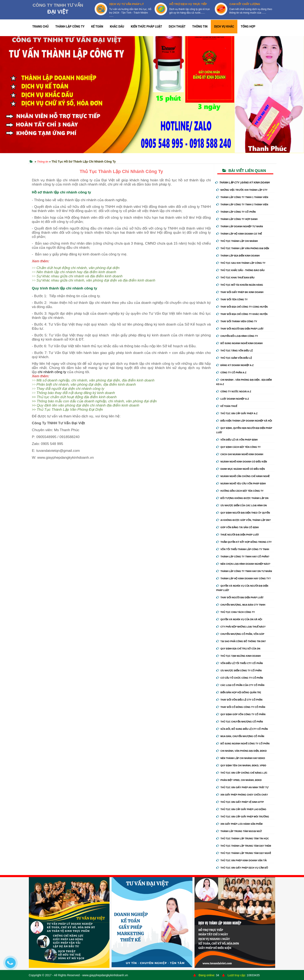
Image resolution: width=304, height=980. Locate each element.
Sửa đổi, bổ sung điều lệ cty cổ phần (242, 729)
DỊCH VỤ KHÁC (224, 27)
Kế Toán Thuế (227, 406)
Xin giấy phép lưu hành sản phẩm (239, 824)
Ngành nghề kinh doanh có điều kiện (242, 462)
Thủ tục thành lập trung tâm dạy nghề (244, 853)
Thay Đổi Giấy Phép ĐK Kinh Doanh (240, 292)
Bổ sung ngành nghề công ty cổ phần (243, 744)
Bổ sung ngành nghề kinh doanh (239, 343)
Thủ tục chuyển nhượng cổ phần (240, 722)
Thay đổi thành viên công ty (237, 321)
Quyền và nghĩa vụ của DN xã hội (239, 619)
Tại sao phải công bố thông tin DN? (241, 641)
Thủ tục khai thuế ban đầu (235, 278)
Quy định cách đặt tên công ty (238, 447)
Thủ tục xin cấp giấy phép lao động (241, 809)
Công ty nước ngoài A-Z (234, 391)
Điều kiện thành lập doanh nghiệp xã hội (244, 421)
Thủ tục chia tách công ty (236, 612)
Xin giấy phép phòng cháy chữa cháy (242, 795)
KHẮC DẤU (117, 27)
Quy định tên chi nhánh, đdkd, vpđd (241, 765)
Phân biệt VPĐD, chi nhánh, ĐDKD (239, 780)
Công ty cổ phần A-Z (231, 373)
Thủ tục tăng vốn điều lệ (234, 351)
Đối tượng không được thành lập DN (242, 498)
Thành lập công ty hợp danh (237, 219)
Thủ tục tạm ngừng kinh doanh (238, 656)
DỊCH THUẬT (177, 27)
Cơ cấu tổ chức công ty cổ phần (240, 678)
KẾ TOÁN (97, 27)
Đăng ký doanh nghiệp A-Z (235, 365)
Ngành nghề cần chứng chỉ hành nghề (243, 476)
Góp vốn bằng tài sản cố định (237, 527)
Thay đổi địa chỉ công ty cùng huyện (242, 307)
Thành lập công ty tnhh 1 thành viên (242, 197)
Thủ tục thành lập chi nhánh (237, 241)
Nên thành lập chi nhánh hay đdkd (241, 758)
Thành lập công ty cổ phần (236, 212)
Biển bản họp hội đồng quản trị (239, 692)
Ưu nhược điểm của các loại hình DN (242, 505)
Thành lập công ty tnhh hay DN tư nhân (244, 571)
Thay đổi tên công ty (232, 299)
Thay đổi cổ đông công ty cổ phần (241, 707)
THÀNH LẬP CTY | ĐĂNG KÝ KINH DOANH (242, 183)
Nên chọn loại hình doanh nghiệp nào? (243, 564)
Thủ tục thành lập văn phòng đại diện (243, 248)
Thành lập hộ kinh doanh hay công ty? (244, 578)
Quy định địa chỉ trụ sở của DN (238, 649)
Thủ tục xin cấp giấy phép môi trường (243, 817)
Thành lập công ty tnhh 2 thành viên (242, 205)
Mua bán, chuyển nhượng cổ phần (240, 736)
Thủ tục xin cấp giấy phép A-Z (237, 413)
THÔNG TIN (200, 27)
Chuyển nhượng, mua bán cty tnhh (241, 605)
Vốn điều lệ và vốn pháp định (237, 440)
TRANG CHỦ (41, 27)
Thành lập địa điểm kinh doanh (238, 256)
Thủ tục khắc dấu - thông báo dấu (240, 270)
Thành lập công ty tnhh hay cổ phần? (243, 557)
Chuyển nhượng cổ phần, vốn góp (240, 634)
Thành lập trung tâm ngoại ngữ (239, 831)
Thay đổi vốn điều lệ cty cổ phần (239, 700)
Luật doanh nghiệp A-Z (233, 399)
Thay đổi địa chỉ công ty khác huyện (242, 314)
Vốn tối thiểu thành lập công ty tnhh (243, 549)
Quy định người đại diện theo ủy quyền (243, 513)
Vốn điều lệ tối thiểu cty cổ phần (240, 663)
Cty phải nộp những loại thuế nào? (241, 627)
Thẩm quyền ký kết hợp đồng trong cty (244, 542)
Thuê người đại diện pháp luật (238, 535)
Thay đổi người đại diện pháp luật (240, 329)
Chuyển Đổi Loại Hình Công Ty (237, 336)
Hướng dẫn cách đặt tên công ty (240, 491)
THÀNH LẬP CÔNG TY (70, 27)
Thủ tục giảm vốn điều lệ (234, 358)
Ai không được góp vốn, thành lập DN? (244, 520)
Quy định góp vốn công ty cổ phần (241, 714)
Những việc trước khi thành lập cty (242, 190)
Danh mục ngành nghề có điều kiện (240, 469)
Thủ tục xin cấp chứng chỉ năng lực (242, 773)
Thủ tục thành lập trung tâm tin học (243, 839)
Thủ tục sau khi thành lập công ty (241, 263)
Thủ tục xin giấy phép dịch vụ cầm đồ (242, 868)
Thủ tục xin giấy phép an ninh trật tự (242, 787)
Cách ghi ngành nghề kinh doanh (240, 454)
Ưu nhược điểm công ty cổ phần (239, 671)
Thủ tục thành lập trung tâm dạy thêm (244, 846)
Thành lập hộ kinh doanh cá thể (239, 234)
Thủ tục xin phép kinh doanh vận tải (241, 860)
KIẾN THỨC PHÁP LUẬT (146, 27)
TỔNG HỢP (248, 27)
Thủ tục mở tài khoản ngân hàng (240, 285)
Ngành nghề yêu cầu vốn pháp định (241, 484)
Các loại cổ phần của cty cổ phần (240, 685)
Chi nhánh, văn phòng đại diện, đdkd (241, 751)
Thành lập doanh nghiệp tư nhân (240, 226)
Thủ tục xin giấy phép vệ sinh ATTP (240, 802)
